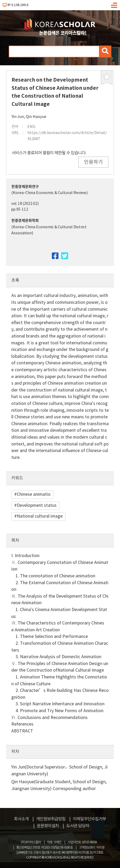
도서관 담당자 (78, 826)
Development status (37, 505)
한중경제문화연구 (25, 187)
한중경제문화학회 (25, 221)
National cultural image (40, 516)
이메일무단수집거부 (89, 819)
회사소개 (21, 819)
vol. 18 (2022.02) (25, 204)
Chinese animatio (34, 494)
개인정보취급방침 (51, 819)
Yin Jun (18, 117)
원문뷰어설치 (48, 826)
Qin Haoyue (36, 117)
